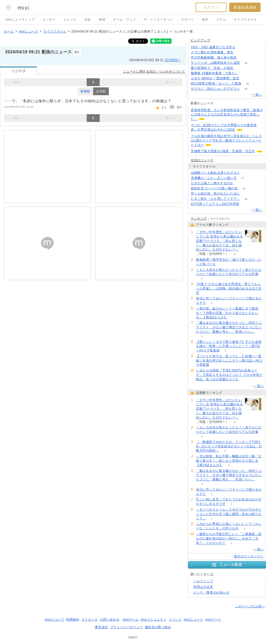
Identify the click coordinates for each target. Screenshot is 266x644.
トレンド (70, 20)
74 (241, 47)
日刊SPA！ (173, 60)
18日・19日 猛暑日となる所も (213, 47)
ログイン (211, 7)
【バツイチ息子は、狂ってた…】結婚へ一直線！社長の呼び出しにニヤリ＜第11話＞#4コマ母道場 (229, 360)
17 (243, 178)
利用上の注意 (203, 587)
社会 (88, 20)
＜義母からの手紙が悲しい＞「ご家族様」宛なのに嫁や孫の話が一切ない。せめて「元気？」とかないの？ (229, 538)
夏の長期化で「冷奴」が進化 (212, 68)
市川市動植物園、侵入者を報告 (214, 57)
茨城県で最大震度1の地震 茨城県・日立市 (223, 151)
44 (244, 188)
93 (245, 204)
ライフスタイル (245, 20)
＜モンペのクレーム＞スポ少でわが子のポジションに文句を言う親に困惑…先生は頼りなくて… (229, 514)
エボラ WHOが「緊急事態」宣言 (215, 78)
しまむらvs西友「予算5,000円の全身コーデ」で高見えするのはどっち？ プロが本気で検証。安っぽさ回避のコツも (229, 375)
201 (240, 52)
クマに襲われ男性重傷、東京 (212, 52)
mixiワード (213, 620)
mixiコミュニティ (154, 620)
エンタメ (49, 20)
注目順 (101, 91)
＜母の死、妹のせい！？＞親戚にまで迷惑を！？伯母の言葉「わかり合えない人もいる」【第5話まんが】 (227, 313)
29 (247, 84)
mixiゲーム (131, 620)
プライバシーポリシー (126, 627)
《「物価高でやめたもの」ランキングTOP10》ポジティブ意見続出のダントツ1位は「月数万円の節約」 (229, 446)
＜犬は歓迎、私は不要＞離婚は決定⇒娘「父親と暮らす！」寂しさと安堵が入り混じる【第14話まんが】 (229, 461)
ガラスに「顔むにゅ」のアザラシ (215, 89)
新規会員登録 (245, 7)
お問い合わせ (110, 620)
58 (246, 173)
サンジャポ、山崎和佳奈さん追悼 (215, 63)
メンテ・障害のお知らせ (211, 593)
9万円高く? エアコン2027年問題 (215, 204)
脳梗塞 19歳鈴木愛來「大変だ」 (214, 73)
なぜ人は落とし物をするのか (212, 183)
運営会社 (101, 627)
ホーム (9, 31)
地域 (102, 20)
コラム (221, 20)
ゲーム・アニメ (124, 20)
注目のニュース (202, 160)
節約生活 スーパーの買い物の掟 (214, 188)
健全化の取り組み (158, 627)
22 (246, 89)
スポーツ (187, 20)
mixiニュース (28, 31)
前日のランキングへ (249, 556)
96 (243, 58)
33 (246, 199)
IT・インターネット (158, 20)
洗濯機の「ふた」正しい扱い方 (214, 178)
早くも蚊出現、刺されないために (215, 194)
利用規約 (73, 620)
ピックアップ (200, 40)
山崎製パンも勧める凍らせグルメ (215, 173)
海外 (205, 20)
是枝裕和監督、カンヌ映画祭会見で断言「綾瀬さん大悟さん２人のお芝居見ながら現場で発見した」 (227, 114)
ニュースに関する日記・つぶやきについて (154, 72)
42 (246, 63)
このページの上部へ (250, 606)
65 (239, 183)
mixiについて (54, 620)
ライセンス (90, 620)
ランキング (199, 218)
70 (246, 194)
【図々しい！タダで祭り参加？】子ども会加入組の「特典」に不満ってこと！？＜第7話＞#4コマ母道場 (229, 346)
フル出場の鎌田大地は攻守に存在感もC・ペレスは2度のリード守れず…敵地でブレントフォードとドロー (226, 140)
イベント (175, 620)
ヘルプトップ (203, 581)
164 (245, 78)
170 (240, 68)
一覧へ (257, 95)
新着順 (85, 91)
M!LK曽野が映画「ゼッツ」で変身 (216, 83)
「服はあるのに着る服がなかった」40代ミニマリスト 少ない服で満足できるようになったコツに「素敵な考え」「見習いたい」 (229, 327)
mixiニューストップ (20, 20)
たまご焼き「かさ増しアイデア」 (215, 199)
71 (244, 73)
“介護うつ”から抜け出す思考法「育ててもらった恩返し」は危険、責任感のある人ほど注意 (229, 288)
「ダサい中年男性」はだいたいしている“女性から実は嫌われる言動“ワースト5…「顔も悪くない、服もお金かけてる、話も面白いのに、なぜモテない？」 (220, 241)
